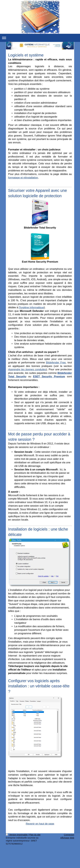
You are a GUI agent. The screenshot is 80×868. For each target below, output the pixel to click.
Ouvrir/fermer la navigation (40, 38)
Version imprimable (17, 835)
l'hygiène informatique (31, 307)
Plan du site (35, 835)
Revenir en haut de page (40, 824)
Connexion (69, 835)
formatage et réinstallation (23, 178)
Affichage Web (67, 838)
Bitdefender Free (56, 363)
